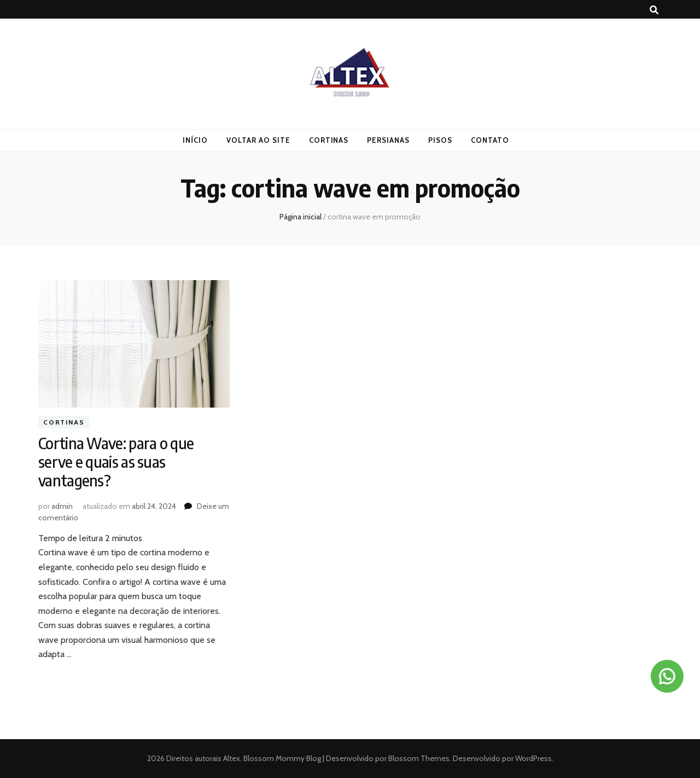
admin (62, 506)
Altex (232, 758)
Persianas (388, 140)
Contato (490, 140)
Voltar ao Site (258, 140)
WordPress (533, 758)
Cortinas (329, 140)
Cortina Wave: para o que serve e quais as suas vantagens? (116, 461)
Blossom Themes (418, 758)
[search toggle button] (654, 10)
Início (195, 140)
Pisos (440, 140)
